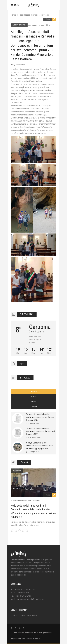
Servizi (33, 401)
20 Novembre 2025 (20, 500)
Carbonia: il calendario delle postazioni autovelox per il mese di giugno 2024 (40, 417)
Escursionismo (19, 25)
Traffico (33, 392)
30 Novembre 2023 (35, 437)
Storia (33, 397)
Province (33, 406)
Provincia (17, 471)
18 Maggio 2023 (33, 452)
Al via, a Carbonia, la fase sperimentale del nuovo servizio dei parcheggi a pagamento (39, 446)
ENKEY (25, 639)
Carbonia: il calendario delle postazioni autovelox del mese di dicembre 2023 (40, 431)
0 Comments (35, 500)
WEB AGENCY (34, 639)
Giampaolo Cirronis (36, 25)
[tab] (33, 392)
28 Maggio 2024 (33, 423)
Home (13, 15)
